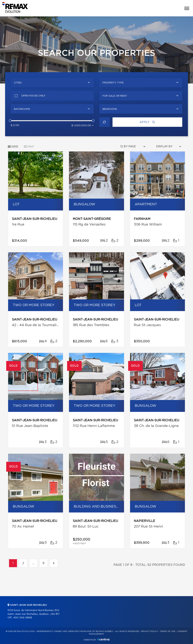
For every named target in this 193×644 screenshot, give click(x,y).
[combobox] (52, 83)
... (33, 563)
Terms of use (168, 631)
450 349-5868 (23, 618)
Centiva (103, 639)
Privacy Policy (150, 631)
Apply (147, 122)
